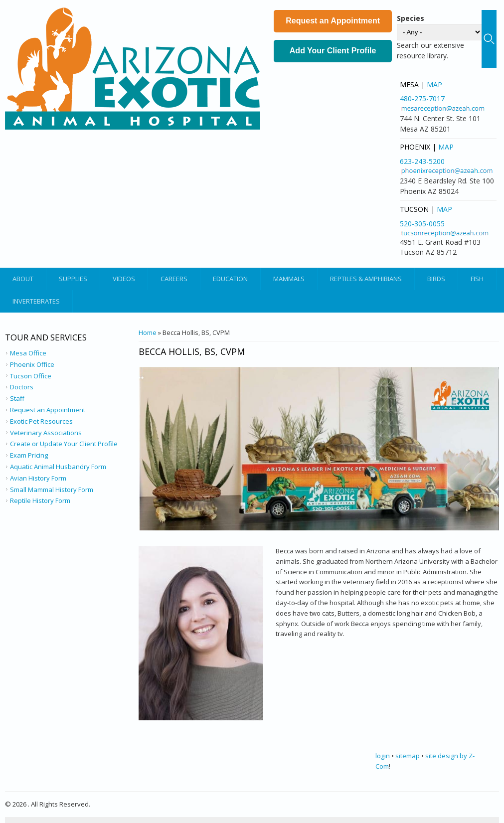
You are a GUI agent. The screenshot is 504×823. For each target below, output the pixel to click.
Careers (174, 279)
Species (411, 18)
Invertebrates (36, 301)
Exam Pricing (29, 455)
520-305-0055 (422, 224)
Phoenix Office (32, 364)
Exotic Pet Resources (41, 421)
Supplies (73, 279)
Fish (477, 279)
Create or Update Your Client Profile (64, 444)
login (383, 756)
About (23, 279)
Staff (17, 398)
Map (434, 84)
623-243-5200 (422, 161)
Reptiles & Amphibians (366, 279)
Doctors (22, 387)
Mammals (289, 279)
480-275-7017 (422, 98)
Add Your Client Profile (333, 51)
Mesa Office (28, 353)
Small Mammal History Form (52, 490)
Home (148, 332)
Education (230, 279)
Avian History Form (38, 478)
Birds (436, 279)
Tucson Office (31, 376)
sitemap (408, 756)
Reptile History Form (40, 500)
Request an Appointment (333, 21)
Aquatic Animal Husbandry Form (58, 467)
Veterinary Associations (46, 433)
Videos (124, 279)
